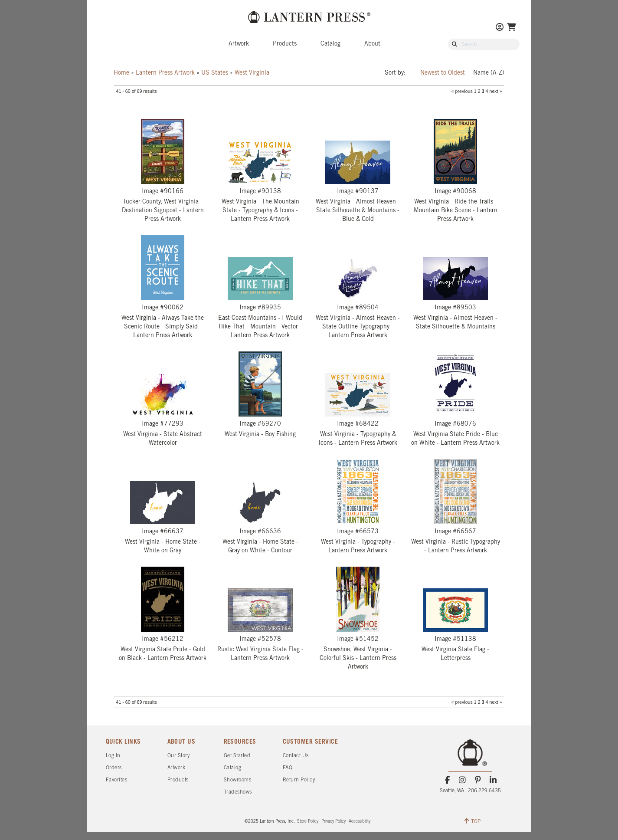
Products (285, 44)
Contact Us (296, 756)
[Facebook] (447, 780)
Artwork (239, 44)
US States (215, 73)
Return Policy (299, 780)
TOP (472, 821)
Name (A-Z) (489, 73)
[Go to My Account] (500, 28)
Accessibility (360, 822)
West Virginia (252, 73)
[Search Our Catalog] (488, 45)
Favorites (117, 780)
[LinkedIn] (493, 780)
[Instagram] (463, 780)
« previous (462, 91)
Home (121, 73)
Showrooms (238, 780)
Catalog (330, 44)
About (372, 44)
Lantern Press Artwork (165, 73)
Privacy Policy (334, 822)
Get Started (237, 756)
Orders (114, 768)
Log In (113, 756)
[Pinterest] (478, 780)
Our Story (179, 756)
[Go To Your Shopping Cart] (511, 28)
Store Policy (308, 822)
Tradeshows (238, 792)
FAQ (288, 768)
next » (495, 91)
